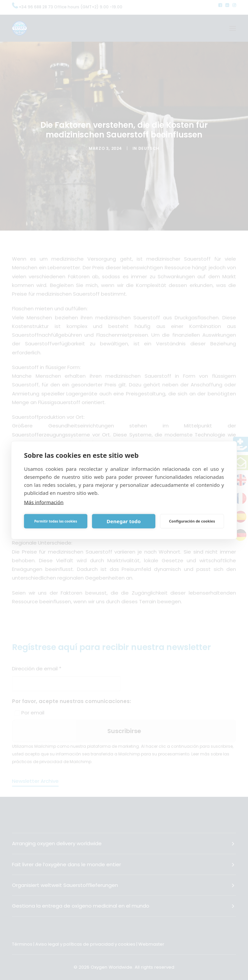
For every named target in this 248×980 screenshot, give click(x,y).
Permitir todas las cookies (56, 521)
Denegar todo (124, 521)
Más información (44, 502)
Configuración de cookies (192, 521)
